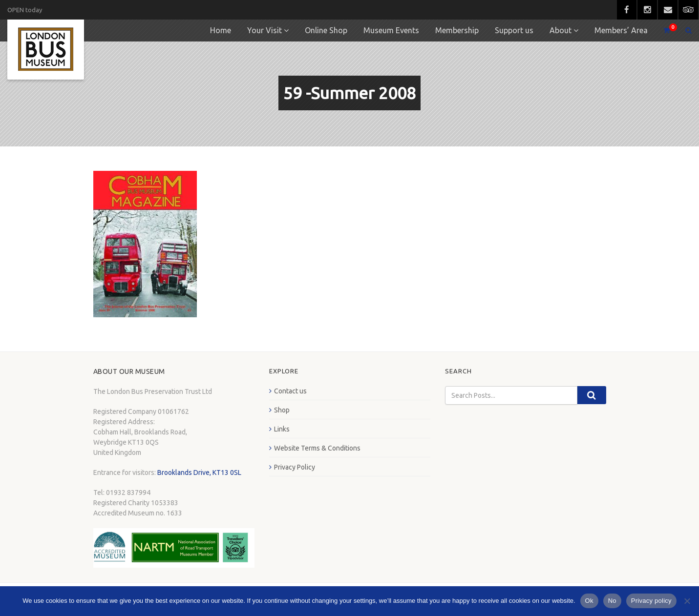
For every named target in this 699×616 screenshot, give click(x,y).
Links (282, 429)
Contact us (290, 391)
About (561, 30)
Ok (589, 601)
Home (221, 30)
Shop (282, 410)
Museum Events (391, 30)
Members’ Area (621, 30)
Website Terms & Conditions (317, 448)
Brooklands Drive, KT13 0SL (199, 472)
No (612, 601)
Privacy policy (651, 601)
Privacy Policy (295, 467)
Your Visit (265, 30)
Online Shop (326, 30)
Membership (457, 30)
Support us (514, 30)
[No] (687, 601)
